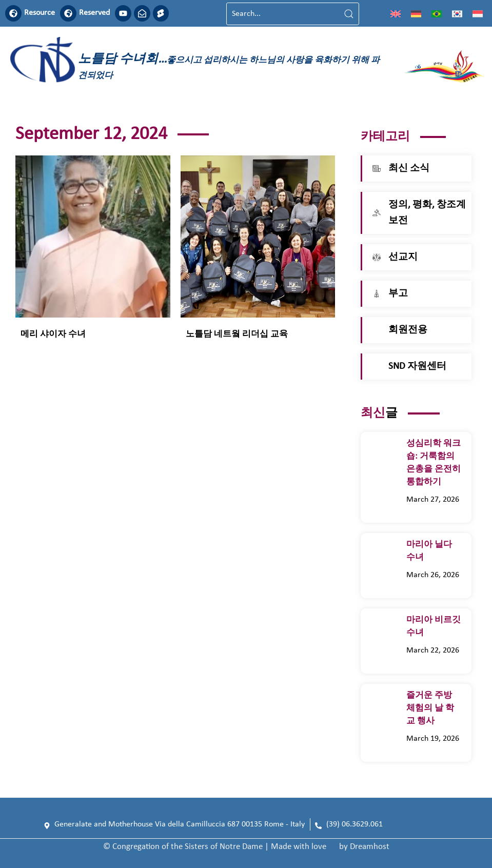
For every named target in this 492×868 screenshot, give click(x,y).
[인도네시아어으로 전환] (478, 14)
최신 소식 (409, 169)
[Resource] (13, 13)
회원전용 (408, 330)
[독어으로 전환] (416, 14)
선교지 (403, 257)
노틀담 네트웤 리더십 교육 (237, 335)
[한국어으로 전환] (457, 14)
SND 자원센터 (417, 367)
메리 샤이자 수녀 (56, 335)
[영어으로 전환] (396, 14)
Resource (40, 13)
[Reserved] (68, 13)
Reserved (94, 13)
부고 (398, 294)
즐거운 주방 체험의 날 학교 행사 (430, 708)
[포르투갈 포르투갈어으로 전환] (437, 14)
